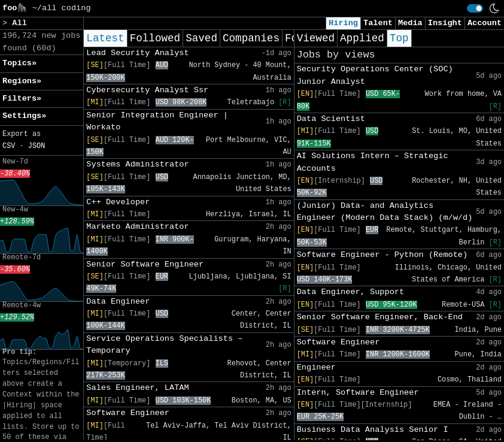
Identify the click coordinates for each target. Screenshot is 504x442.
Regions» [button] (22, 81)
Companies (251, 38)
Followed (155, 38)
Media (410, 23)
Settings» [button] (24, 116)
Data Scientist (331, 119)
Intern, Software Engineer (358, 393)
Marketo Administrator (137, 227)
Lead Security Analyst (137, 53)
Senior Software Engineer (145, 264)
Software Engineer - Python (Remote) (382, 255)
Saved (201, 38)
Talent (378, 23)
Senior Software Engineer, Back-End (380, 317)
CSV (9, 146)
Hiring (343, 23)
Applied (362, 38)
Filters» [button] (22, 99)
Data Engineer (118, 302)
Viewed (316, 38)
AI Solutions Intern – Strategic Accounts (373, 162)
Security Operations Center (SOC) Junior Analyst (375, 75)
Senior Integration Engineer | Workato (157, 121)
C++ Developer (118, 202)
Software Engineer (128, 413)
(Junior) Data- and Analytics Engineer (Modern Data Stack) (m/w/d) (385, 212)
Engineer (316, 367)
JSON (37, 146)
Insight (445, 23)
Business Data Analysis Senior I (373, 430)
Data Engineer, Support (350, 292)
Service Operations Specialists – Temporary (164, 345)
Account (485, 23)
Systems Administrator (137, 164)
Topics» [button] (19, 63)
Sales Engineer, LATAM (137, 388)
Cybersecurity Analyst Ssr (147, 90)
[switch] (475, 8)
